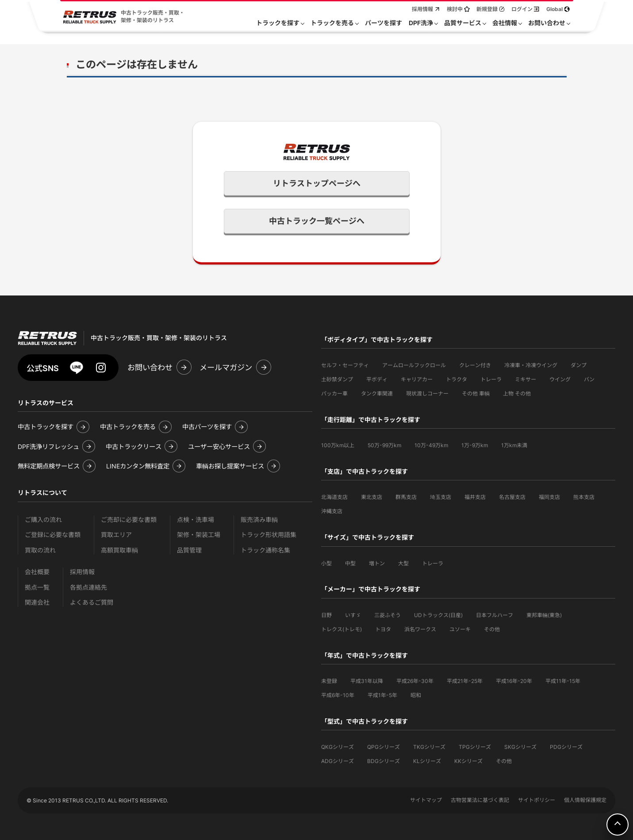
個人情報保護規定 (585, 800)
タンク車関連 (377, 393)
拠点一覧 (37, 587)
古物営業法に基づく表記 (480, 800)
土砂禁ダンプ (337, 379)
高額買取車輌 (119, 550)
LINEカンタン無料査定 (138, 466)
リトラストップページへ (317, 183)
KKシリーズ (468, 761)
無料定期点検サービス (49, 466)
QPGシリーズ (384, 747)
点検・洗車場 (196, 520)
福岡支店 (549, 497)
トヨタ (383, 629)
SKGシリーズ (520, 747)
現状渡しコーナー (427, 393)
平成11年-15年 (563, 681)
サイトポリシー (537, 800)
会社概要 (37, 572)
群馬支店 (406, 497)
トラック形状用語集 (269, 535)
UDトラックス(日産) (438, 615)
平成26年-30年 (415, 681)
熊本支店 (584, 497)
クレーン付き (475, 365)
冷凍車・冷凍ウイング (531, 365)
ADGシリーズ (338, 761)
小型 (326, 563)
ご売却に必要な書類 (129, 520)
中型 (350, 563)
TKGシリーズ (429, 747)
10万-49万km (431, 445)
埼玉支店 (441, 497)
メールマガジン (226, 367)
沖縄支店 (332, 511)
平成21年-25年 (465, 681)
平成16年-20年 (514, 681)
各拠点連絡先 (88, 587)
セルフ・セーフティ (345, 365)
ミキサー (526, 379)
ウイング (560, 379)
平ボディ (377, 379)
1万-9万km (475, 445)
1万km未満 (514, 445)
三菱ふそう (387, 615)
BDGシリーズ (384, 761)
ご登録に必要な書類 (53, 535)
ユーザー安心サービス (219, 447)
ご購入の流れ (43, 520)
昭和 (416, 695)
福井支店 (475, 497)
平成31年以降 (367, 681)
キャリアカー (417, 379)
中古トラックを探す (46, 427)
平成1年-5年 (382, 695)
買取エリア (116, 535)
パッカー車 (334, 393)
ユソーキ (460, 629)
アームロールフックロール (414, 365)
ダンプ (579, 365)
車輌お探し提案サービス (230, 466)
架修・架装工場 (199, 535)
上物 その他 (517, 393)
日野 (326, 615)
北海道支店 (334, 497)
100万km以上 (338, 445)
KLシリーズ (427, 761)
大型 (403, 563)
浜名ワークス (420, 629)
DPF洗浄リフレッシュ (48, 447)
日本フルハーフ (495, 615)
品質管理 (189, 550)
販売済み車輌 (259, 520)
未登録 (329, 681)
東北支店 (372, 497)
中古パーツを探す (207, 427)
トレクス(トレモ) (341, 629)
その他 (492, 629)
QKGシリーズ (338, 747)
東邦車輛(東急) (544, 615)
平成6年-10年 (338, 695)
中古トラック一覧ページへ (317, 221)
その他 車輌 (476, 393)
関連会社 (37, 602)
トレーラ (491, 379)
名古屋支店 (512, 497)
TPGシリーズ (475, 747)
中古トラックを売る (128, 427)
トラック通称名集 (265, 550)
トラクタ (457, 379)
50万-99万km (384, 445)
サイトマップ (426, 800)
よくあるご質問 (92, 602)
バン (589, 379)
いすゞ (353, 615)
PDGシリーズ (566, 747)
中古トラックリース (134, 447)
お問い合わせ (150, 367)
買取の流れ (40, 550)
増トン (377, 563)
